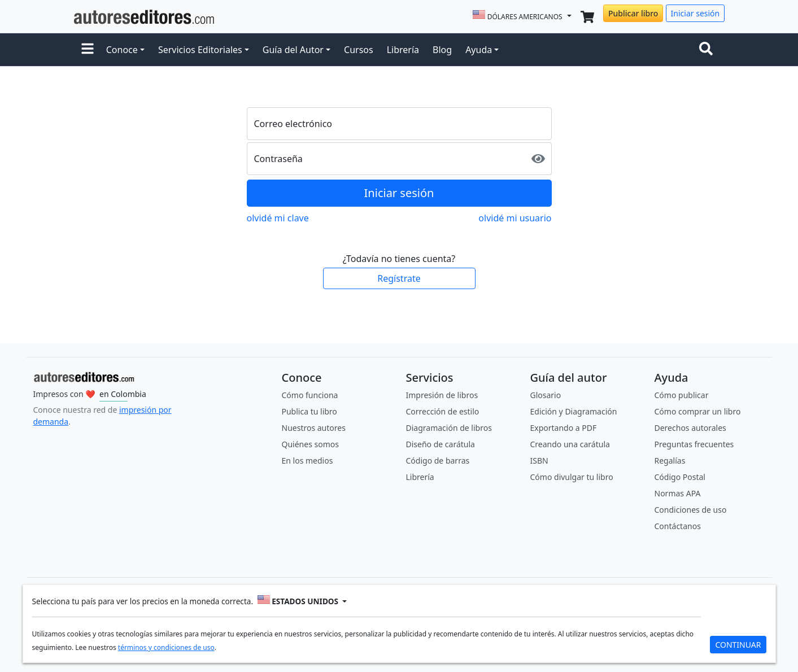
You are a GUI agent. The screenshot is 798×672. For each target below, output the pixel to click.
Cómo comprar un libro (698, 411)
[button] (88, 50)
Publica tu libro (309, 411)
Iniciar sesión (695, 13)
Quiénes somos (310, 444)
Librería (403, 50)
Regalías (670, 461)
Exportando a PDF (564, 428)
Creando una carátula (570, 444)
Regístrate (399, 278)
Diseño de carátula (441, 444)
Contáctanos (678, 526)
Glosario (546, 395)
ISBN (539, 461)
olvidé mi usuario (515, 218)
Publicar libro (633, 13)
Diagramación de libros (449, 428)
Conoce (122, 50)
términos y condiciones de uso (166, 647)
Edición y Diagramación (574, 411)
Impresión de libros (442, 395)
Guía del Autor (293, 50)
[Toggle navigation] (708, 50)
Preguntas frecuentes (694, 444)
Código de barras (438, 461)
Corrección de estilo (443, 411)
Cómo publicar (682, 395)
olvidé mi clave (278, 218)
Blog (442, 50)
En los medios (308, 461)
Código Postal (680, 477)
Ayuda (479, 50)
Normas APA (678, 493)
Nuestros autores (314, 428)
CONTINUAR (738, 645)
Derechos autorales (690, 428)
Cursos (359, 50)
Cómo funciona (310, 395)
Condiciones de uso (691, 510)
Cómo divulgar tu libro (572, 477)
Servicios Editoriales (200, 50)
